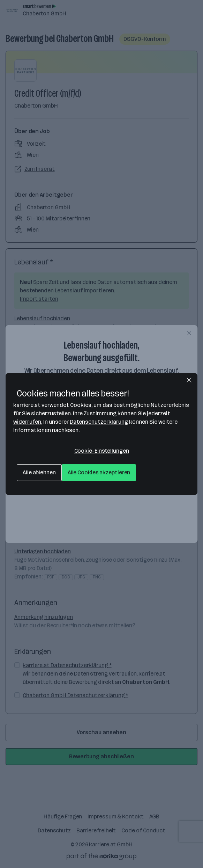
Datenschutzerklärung (99, 422)
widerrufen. (28, 422)
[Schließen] (189, 380)
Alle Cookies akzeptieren (99, 472)
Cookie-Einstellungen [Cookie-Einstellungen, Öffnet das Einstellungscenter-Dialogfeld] (102, 451)
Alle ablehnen (39, 472)
